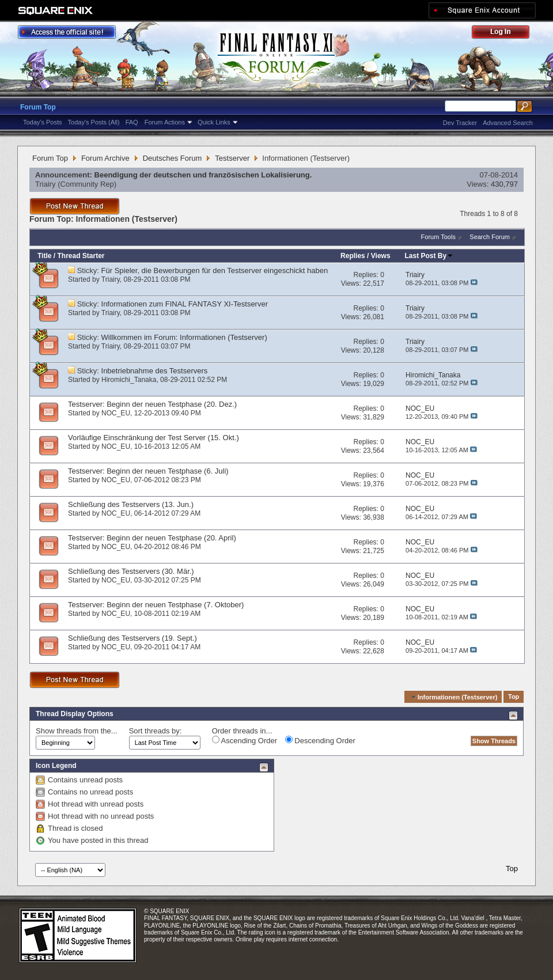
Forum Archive (105, 158)
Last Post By (429, 256)
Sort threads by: (156, 731)
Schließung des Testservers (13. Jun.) (131, 504)
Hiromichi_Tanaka (129, 380)
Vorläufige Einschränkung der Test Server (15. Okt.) (154, 438)
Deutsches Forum (173, 158)
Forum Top (38, 107)
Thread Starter (81, 256)
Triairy (46, 184)
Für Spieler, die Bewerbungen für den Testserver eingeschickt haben (215, 270)
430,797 (504, 184)
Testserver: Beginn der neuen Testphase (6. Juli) (148, 471)
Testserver (232, 158)
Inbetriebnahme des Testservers (155, 371)
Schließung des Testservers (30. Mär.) (131, 571)
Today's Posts (43, 122)
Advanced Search (508, 123)
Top (514, 697)
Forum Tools (438, 237)
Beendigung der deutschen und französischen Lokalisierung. (203, 175)
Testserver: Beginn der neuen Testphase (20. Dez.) (152, 404)
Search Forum (490, 237)
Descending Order (320, 740)
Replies (353, 256)
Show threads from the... (77, 731)
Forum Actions (165, 122)
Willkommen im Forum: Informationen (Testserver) (184, 337)
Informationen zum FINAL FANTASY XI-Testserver (185, 304)
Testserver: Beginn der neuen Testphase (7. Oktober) (156, 605)
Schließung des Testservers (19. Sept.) (132, 638)
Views (381, 256)
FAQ (132, 122)
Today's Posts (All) (94, 122)
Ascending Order (245, 740)
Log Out (506, 34)
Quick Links (214, 122)
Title (44, 256)
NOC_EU (116, 413)
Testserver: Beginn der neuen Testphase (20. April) (152, 538)
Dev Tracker (460, 123)
